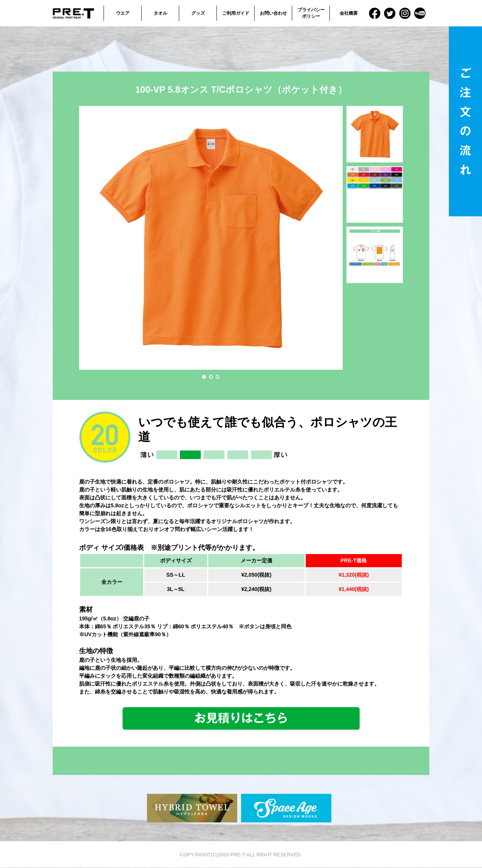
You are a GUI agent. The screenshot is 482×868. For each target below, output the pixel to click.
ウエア (123, 13)
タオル (160, 13)
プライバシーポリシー (311, 13)
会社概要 (349, 13)
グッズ (198, 13)
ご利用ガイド (236, 13)
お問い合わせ (273, 13)
